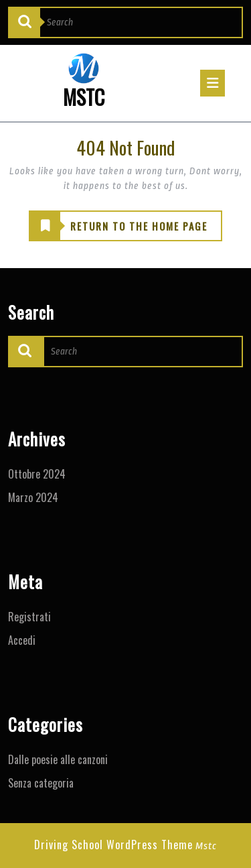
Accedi (22, 640)
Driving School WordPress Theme (113, 845)
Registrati (29, 617)
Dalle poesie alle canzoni (58, 759)
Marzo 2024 (33, 497)
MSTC (84, 97)
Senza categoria (41, 783)
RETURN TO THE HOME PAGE (118, 227)
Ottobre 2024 (37, 474)
